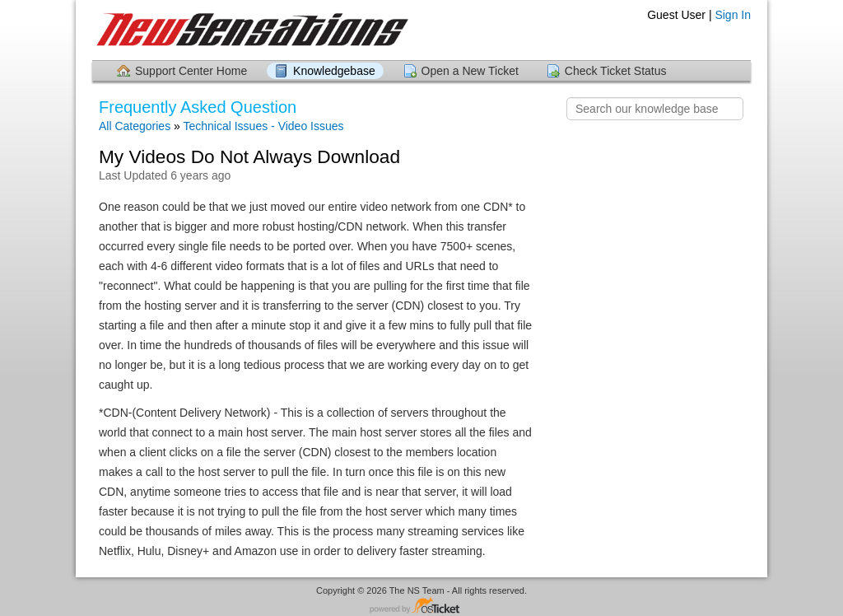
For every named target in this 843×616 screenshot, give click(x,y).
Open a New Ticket (470, 71)
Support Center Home (191, 71)
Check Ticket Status (616, 71)
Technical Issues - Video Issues (263, 126)
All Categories (135, 126)
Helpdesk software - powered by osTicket (421, 607)
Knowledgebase (334, 71)
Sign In (733, 15)
